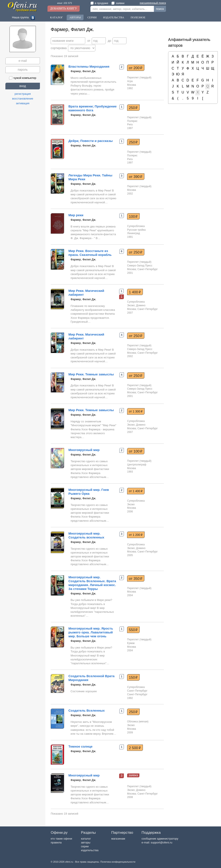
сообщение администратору (160, 839)
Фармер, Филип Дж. (83, 71)
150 (133, 677)
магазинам (118, 839)
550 (133, 630)
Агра (130, 81)
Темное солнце (81, 746)
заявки (118, 3)
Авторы (75, 17)
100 (133, 216)
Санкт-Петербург (137, 691)
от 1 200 (136, 535)
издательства (90, 850)
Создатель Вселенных (87, 710)
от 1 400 (136, 491)
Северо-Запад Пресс (140, 266)
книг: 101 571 (65, 3)
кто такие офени (61, 839)
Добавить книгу (64, 9)
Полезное (138, 17)
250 (133, 108)
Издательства (114, 17)
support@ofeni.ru (161, 842)
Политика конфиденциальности (118, 862)
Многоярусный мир (84, 450)
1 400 (135, 292)
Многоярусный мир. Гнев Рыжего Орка (89, 492)
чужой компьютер (23, 78)
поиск (160, 9)
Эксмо (131, 305)
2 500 (135, 748)
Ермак (131, 643)
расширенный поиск (153, 3)
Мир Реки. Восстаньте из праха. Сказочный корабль (90, 253)
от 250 (136, 252)
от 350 (136, 579)
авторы (86, 842)
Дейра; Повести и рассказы (91, 141)
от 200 (136, 68)
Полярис (132, 121)
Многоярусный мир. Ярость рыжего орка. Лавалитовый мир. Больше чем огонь (91, 632)
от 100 (136, 451)
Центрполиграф (137, 465)
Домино (141, 305)
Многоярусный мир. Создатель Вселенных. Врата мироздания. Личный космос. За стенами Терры (92, 583)
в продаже (99, 3)
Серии (92, 17)
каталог (86, 839)
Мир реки (76, 215)
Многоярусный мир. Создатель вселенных (86, 535)
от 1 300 (136, 411)
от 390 (136, 177)
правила (56, 842)
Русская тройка (136, 230)
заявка (133, 775)
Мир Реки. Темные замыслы (91, 374)
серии (85, 846)
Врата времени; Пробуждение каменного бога (92, 108)
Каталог (56, 17)
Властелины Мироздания (89, 66)
